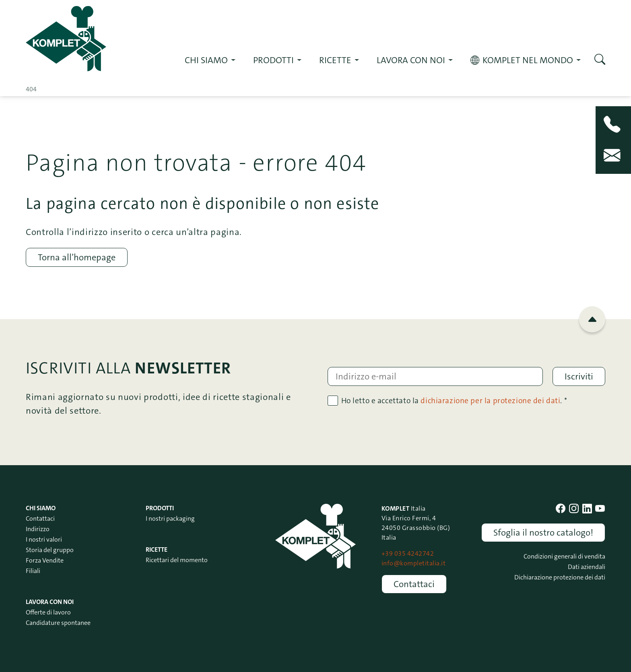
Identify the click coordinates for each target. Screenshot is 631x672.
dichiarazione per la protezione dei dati (490, 401)
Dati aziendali (587, 567)
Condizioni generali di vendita (564, 556)
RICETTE (335, 60)
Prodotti (273, 60)
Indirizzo (38, 529)
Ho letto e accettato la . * (454, 401)
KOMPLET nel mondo (528, 60)
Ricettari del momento (177, 560)
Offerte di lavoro (48, 612)
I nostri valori (44, 539)
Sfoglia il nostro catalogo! (543, 533)
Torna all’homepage (77, 257)
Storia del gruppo (50, 550)
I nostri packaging (170, 518)
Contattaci (40, 518)
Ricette (157, 549)
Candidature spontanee (58, 623)
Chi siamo (206, 60)
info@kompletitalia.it (413, 563)
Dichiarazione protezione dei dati (560, 577)
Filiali (33, 571)
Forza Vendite (45, 560)
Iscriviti (579, 376)
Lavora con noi (411, 60)
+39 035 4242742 (408, 553)
